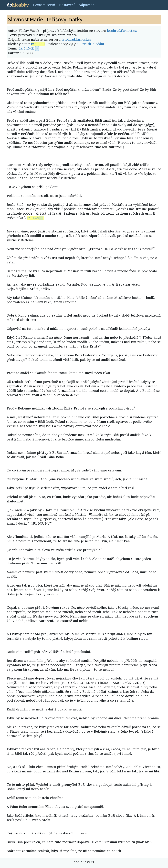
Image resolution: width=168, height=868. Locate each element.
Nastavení (67, 5)
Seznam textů (44, 5)
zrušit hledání (93, 44)
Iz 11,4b (33, 218)
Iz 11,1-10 (38, 44)
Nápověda (86, 5)
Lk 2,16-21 (27, 48)
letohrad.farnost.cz (122, 31)
